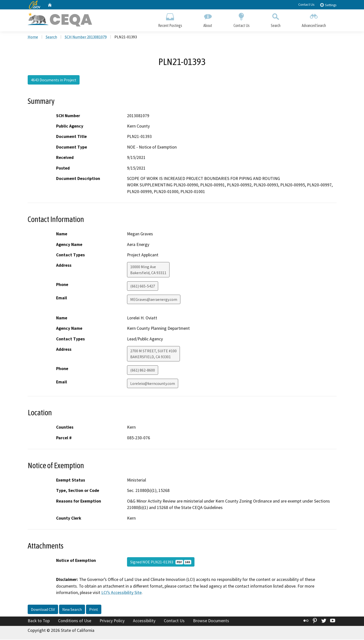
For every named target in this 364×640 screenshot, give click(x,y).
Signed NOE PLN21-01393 (161, 562)
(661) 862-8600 (143, 371)
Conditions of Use (75, 621)
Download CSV (43, 610)
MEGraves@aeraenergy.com (154, 300)
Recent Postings (170, 19)
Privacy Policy (112, 621)
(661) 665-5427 (143, 287)
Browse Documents (211, 621)
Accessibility (144, 621)
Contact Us (306, 4)
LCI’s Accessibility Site (121, 593)
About (208, 19)
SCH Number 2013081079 (86, 37)
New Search (72, 610)
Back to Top (39, 621)
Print (94, 610)
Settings (328, 5)
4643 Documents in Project (54, 80)
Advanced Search (314, 19)
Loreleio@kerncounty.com (153, 384)
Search (276, 19)
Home (33, 37)
